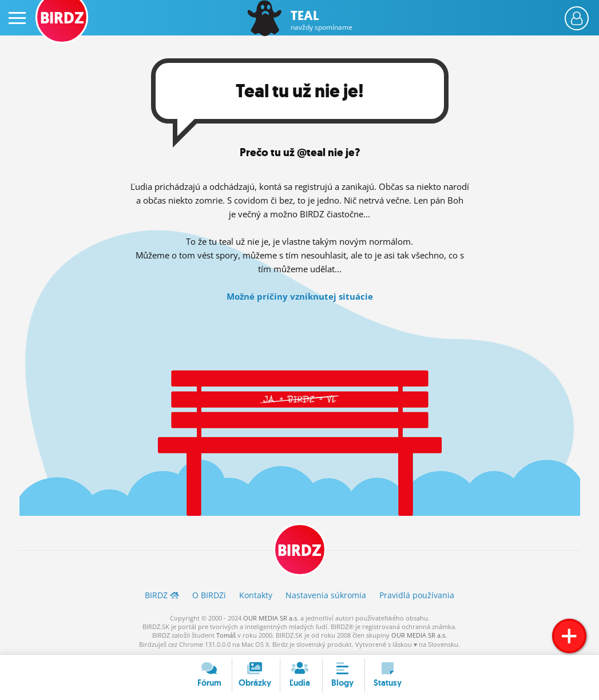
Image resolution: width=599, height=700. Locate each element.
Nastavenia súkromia (326, 595)
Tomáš (226, 635)
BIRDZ (299, 550)
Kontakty (256, 595)
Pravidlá (417, 595)
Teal (322, 20)
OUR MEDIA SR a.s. (271, 618)
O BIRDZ (209, 595)
